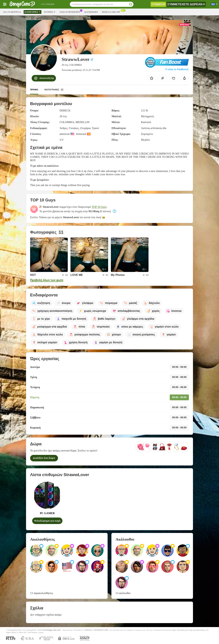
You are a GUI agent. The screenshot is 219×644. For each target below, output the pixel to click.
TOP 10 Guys (99, 207)
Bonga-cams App (112, 12)
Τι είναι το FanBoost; (177, 69)
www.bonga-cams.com (51, 630)
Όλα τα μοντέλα (12, 12)
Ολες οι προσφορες (71, 12)
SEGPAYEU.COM (101, 630)
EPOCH (88, 630)
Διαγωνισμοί (91, 12)
